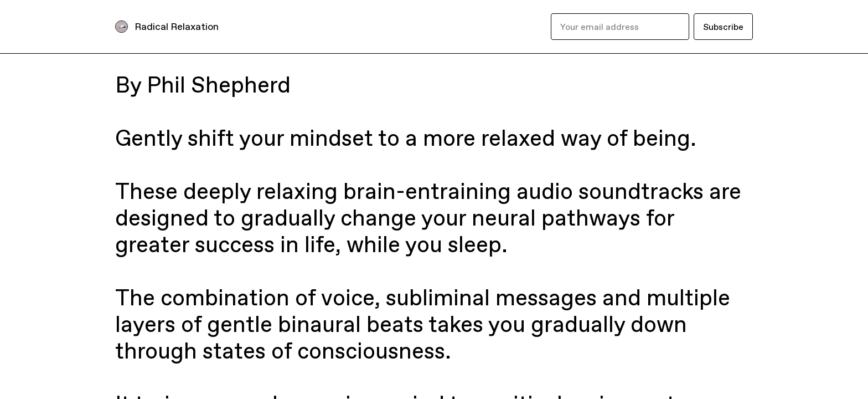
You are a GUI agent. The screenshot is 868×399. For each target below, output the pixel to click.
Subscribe (723, 27)
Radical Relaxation (177, 26)
